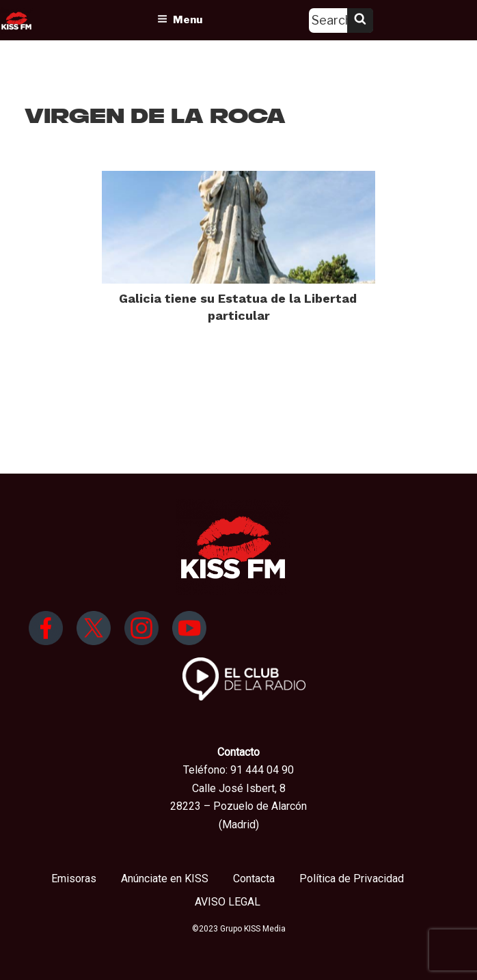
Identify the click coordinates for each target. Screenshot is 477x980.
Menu (180, 20)
